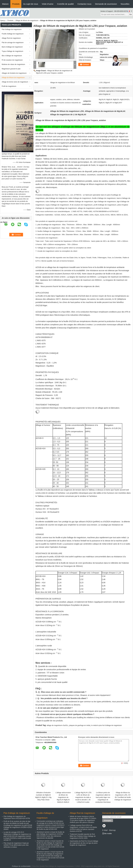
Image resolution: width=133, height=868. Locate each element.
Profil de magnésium (9, 86)
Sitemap (112, 830)
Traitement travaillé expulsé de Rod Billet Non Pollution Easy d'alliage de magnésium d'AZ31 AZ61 (83, 836)
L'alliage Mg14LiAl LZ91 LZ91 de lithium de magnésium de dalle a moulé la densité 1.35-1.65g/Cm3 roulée (83, 797)
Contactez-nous (84, 4)
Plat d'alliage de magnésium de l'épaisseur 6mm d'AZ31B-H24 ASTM (17, 817)
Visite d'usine (48, 4)
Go (131, 14)
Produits (16, 4)
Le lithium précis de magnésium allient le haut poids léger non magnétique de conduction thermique (103, 797)
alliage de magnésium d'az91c (57, 725)
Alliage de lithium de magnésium (27, 21)
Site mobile (107, 834)
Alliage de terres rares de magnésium (15, 82)
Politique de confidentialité (21, 866)
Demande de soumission (106, 4)
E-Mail (105, 830)
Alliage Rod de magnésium (11, 38)
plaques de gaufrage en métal (80, 725)
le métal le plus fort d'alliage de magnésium (107, 725)
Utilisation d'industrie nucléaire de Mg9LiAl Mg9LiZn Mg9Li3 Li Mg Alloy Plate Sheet (43, 796)
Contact (86, 64)
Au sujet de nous (31, 4)
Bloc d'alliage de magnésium (12, 56)
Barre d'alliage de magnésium (12, 47)
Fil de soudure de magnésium (12, 60)
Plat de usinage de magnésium (13, 43)
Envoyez (108, 820)
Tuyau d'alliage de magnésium (12, 51)
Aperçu (3, 21)
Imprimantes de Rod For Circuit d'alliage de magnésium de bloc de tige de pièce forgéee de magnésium (84, 843)
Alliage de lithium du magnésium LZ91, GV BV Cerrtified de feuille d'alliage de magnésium (123, 796)
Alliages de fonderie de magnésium (14, 73)
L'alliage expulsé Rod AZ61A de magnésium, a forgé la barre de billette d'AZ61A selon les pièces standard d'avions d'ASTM (83, 828)
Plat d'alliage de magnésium (12, 29)
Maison (5, 4)
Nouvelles (125, 4)
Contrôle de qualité (65, 4)
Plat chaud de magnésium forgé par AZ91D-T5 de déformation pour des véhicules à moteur (16, 845)
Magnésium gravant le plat (11, 69)
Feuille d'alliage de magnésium (13, 34)
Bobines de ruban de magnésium (13, 64)
